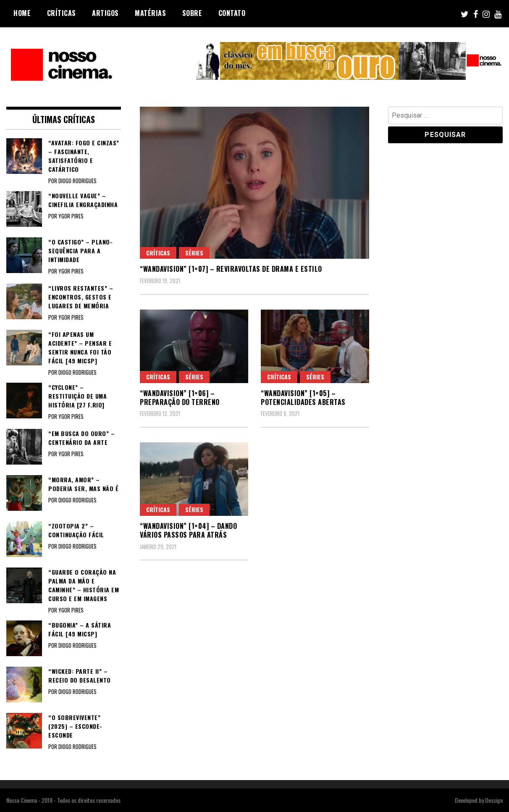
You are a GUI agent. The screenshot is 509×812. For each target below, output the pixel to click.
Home (22, 13)
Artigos (105, 13)
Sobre (192, 13)
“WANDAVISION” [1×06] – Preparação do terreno (180, 398)
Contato (232, 13)
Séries (194, 253)
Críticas (62, 13)
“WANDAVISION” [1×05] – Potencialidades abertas (303, 398)
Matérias (150, 13)
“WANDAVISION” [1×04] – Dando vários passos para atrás (188, 530)
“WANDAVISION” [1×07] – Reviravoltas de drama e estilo (231, 269)
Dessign (494, 800)
